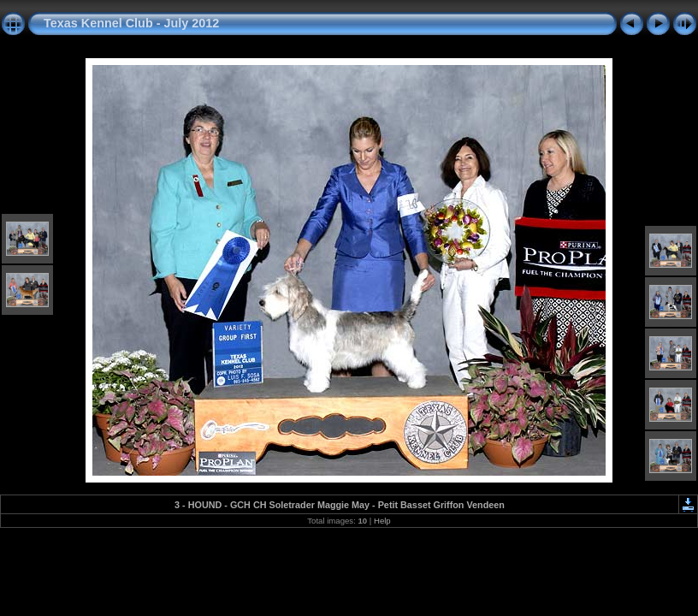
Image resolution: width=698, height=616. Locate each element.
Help (382, 521)
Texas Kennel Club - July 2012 (131, 23)
